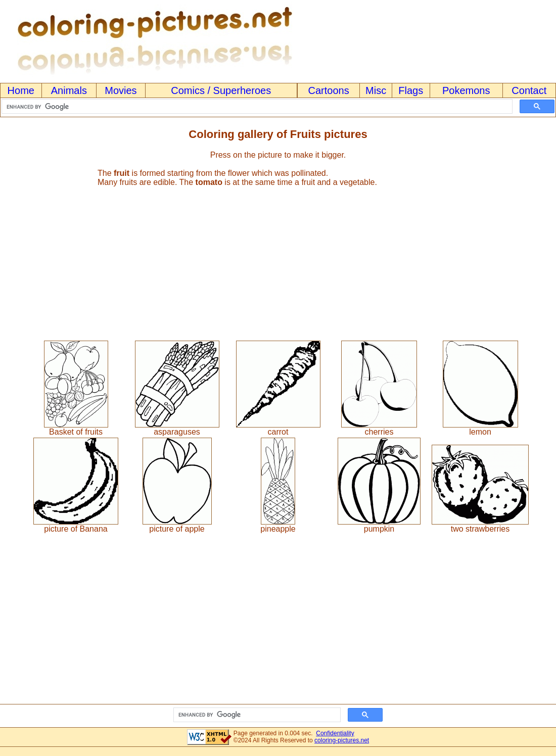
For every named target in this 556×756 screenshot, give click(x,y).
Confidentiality (335, 733)
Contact (529, 90)
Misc (376, 90)
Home (21, 90)
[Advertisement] (278, 259)
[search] (256, 107)
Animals (69, 90)
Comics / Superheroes (221, 90)
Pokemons (466, 90)
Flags (411, 90)
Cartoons (329, 90)
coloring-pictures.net (342, 740)
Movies (121, 90)
